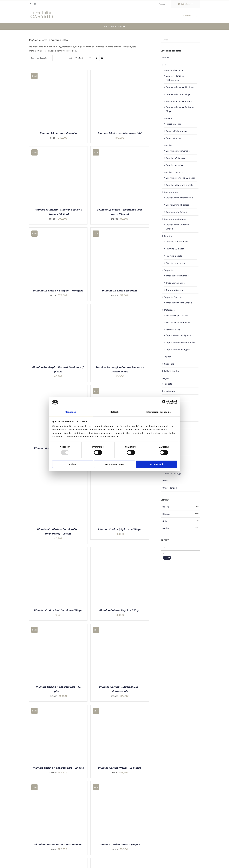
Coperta (168, 118)
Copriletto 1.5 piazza (176, 158)
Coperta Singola (174, 138)
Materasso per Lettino (177, 315)
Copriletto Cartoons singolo (179, 185)
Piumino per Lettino (176, 263)
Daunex (166, 514)
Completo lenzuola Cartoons (178, 102)
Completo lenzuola (173, 70)
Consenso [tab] (71, 412)
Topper (168, 357)
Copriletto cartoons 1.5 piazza (180, 178)
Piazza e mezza (173, 124)
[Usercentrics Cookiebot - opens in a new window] (164, 402)
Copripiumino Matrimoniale (180, 198)
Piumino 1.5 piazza (175, 249)
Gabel (165, 521)
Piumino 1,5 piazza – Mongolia (58, 133)
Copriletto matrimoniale (178, 151)
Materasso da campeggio (178, 323)
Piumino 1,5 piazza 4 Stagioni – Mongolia (58, 291)
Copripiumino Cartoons (176, 219)
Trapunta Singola (174, 290)
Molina (166, 528)
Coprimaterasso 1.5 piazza (179, 335)
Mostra (75, 58)
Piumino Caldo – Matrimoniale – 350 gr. (58, 610)
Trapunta (169, 270)
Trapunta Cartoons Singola (179, 303)
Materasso (169, 310)
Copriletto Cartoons (174, 172)
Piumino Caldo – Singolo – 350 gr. (120, 610)
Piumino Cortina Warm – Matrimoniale (58, 845)
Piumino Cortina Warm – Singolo (120, 845)
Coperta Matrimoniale (177, 131)
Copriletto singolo (175, 165)
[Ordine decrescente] (62, 58)
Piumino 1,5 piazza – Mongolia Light (120, 133)
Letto (165, 65)
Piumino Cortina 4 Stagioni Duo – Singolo (58, 768)
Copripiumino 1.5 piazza (178, 205)
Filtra (167, 558)
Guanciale (169, 364)
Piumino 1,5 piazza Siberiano (120, 291)
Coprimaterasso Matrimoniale (181, 342)
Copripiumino (171, 192)
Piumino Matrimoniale (177, 242)
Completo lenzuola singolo (179, 94)
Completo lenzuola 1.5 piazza (180, 87)
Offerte (166, 58)
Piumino (168, 236)
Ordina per (39, 58)
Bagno (165, 378)
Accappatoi (170, 391)
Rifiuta (73, 464)
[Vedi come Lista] (102, 58)
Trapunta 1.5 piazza (175, 283)
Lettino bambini (172, 371)
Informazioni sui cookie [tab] (158, 412)
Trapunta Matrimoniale (177, 276)
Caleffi (166, 507)
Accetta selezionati (114, 464)
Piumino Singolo (174, 256)
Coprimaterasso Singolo (178, 350)
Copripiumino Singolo (177, 212)
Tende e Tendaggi (173, 474)
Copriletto (169, 145)
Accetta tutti (156, 464)
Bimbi (165, 481)
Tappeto (168, 384)
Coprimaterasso (172, 330)
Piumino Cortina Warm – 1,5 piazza (120, 768)
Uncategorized (170, 488)
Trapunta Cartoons (173, 297)
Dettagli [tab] (114, 412)
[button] (196, 15)
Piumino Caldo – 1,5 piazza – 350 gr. (120, 529)
